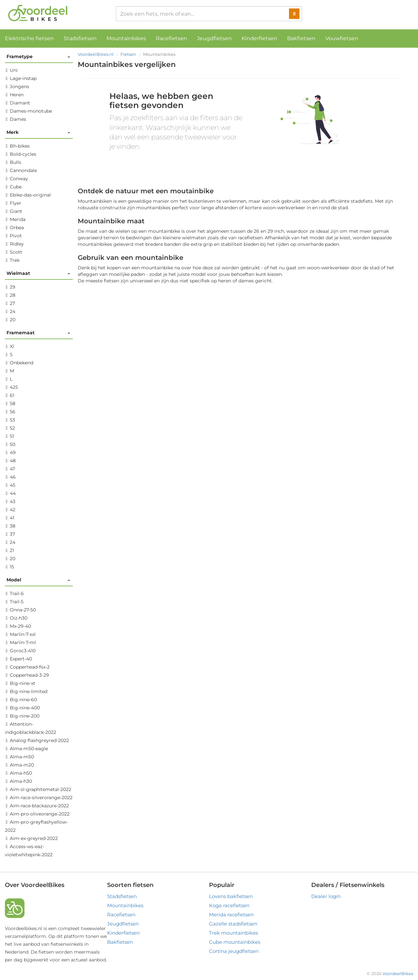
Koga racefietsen (229, 905)
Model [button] (38, 580)
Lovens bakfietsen (231, 896)
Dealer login (326, 896)
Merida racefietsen (231, 915)
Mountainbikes (126, 38)
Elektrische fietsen (29, 38)
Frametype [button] (38, 57)
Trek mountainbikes (233, 933)
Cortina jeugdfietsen (234, 951)
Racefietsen (171, 38)
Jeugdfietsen (214, 38)
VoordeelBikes (398, 973)
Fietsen (128, 54)
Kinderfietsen (259, 38)
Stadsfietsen (80, 38)
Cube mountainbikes (235, 942)
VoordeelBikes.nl (96, 54)
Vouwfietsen (342, 38)
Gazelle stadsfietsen (233, 924)
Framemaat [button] (38, 333)
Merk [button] (38, 132)
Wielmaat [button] (38, 273)
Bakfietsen (301, 38)
